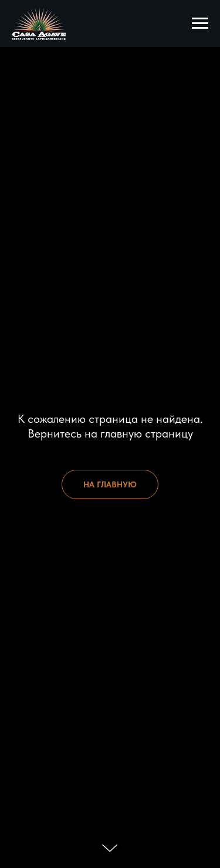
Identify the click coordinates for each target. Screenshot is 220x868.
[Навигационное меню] (200, 23)
